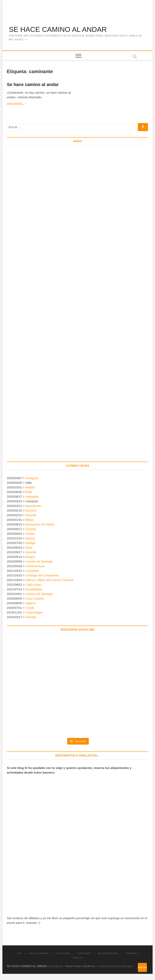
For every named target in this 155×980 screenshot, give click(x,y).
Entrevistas (131, 953)
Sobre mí (78, 958)
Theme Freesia (73, 967)
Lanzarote (32, 571)
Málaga (30, 543)
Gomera (31, 511)
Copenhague (34, 613)
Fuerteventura (35, 566)
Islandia (31, 617)
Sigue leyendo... (19, 104)
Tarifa (28, 492)
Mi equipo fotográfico (108, 953)
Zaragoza (32, 478)
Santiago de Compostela (42, 575)
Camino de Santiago (39, 562)
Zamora (31, 529)
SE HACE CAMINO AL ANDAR (59, 30)
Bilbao (30, 520)
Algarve (30, 603)
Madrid (30, 487)
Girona (30, 534)
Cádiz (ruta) (33, 585)
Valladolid (32, 497)
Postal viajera (84, 953)
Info (19, 953)
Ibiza (29, 548)
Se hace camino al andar (33, 85)
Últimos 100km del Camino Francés (49, 580)
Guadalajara (34, 589)
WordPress (89, 967)
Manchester (33, 506)
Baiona (30, 538)
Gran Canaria (35, 599)
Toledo (30, 608)
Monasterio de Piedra (40, 525)
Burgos (30, 557)
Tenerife (31, 515)
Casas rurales (63, 953)
